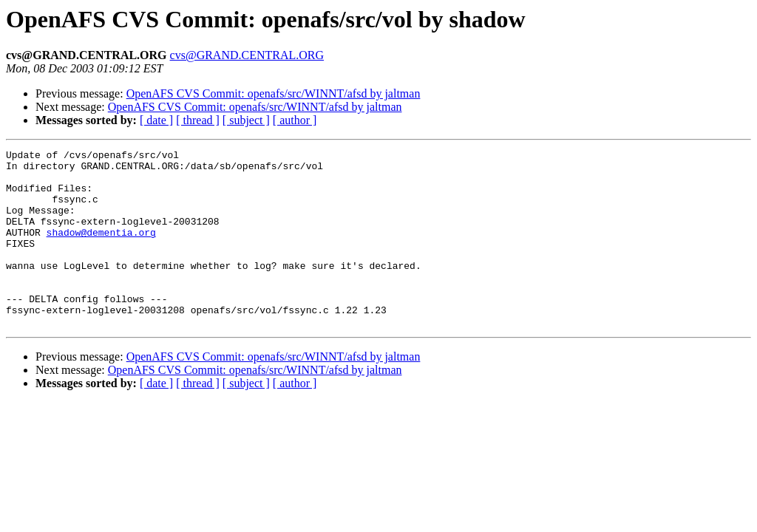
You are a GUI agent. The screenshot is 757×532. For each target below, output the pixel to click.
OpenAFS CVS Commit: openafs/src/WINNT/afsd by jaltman (274, 93)
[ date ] (156, 120)
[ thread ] (198, 120)
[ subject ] (246, 120)
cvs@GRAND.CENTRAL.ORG (247, 55)
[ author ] (295, 120)
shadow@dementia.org (101, 250)
